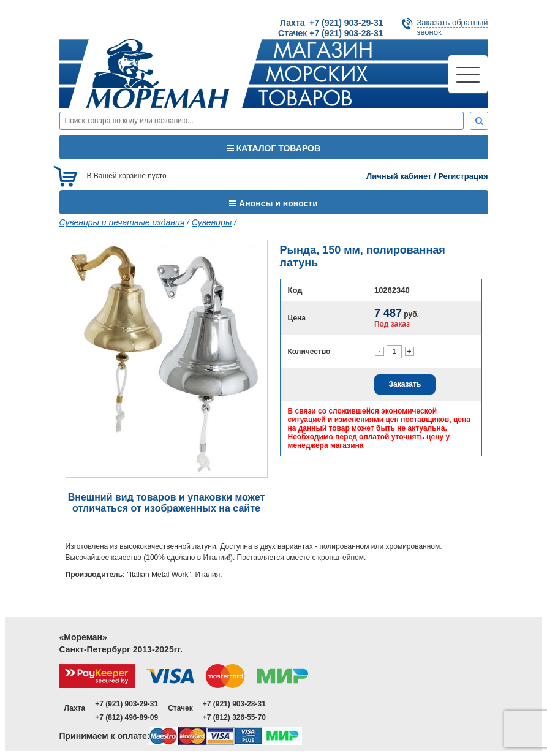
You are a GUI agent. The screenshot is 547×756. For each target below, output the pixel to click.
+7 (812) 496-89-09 (126, 717)
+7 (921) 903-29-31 (126, 704)
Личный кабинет (399, 176)
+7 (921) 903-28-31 (234, 704)
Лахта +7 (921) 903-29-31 (331, 23)
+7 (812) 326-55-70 (234, 717)
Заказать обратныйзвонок (453, 27)
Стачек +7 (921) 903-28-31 (330, 33)
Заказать (405, 384)
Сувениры (212, 222)
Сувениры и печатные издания (122, 222)
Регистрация (463, 176)
